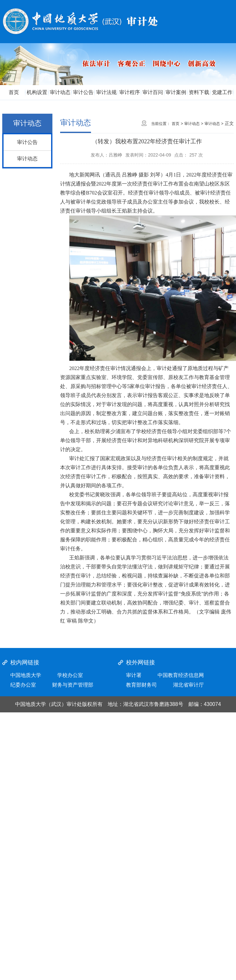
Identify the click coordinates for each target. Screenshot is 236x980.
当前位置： (161, 124)
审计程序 (130, 92)
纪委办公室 (23, 685)
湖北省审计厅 (188, 685)
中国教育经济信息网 (181, 675)
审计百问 (153, 92)
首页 (14, 92)
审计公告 (83, 92)
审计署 (134, 675)
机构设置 (37, 92)
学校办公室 (70, 675)
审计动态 (60, 92)
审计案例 (176, 92)
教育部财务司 (141, 685)
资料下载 (199, 92)
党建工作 (222, 92)
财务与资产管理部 (73, 685)
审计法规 (106, 92)
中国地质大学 (26, 675)
